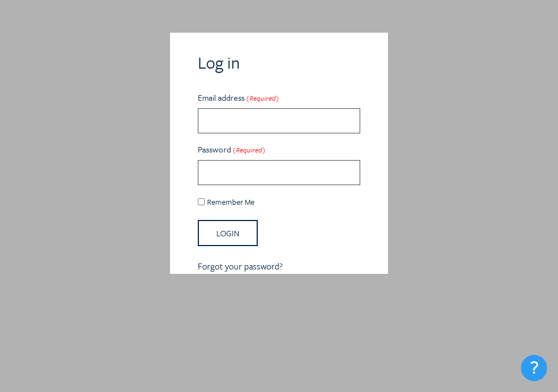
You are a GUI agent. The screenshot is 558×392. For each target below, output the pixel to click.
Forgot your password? (240, 266)
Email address (238, 97)
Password (232, 149)
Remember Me (231, 202)
